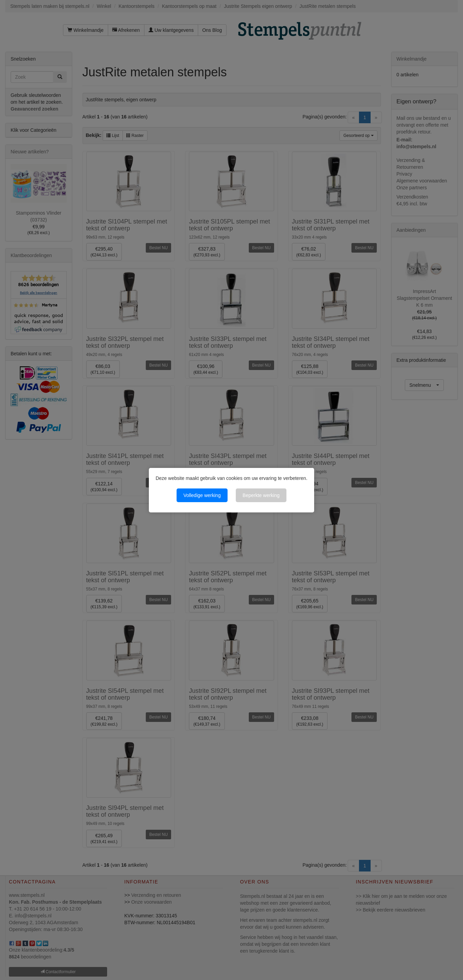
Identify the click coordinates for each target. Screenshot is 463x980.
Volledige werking (202, 495)
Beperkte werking (261, 495)
